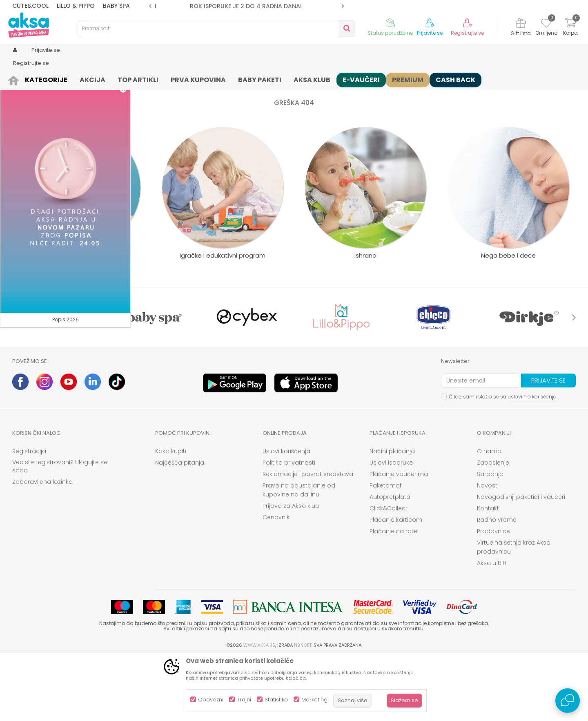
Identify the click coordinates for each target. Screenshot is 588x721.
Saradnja (490, 537)
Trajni (244, 700)
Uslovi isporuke (391, 526)
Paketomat (386, 549)
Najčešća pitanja (180, 526)
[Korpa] (570, 28)
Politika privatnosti (289, 526)
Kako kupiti (171, 514)
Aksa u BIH (492, 626)
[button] (216, 29)
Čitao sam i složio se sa (503, 460)
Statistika (276, 700)
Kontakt (488, 572)
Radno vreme (497, 583)
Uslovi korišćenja (286, 514)
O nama (489, 514)
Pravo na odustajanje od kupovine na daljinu (299, 553)
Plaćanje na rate (393, 594)
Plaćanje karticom (396, 583)
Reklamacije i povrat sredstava (308, 537)
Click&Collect (389, 572)
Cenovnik (276, 581)
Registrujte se (467, 33)
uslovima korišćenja (532, 460)
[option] (246, 6)
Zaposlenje (493, 526)
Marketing (314, 700)
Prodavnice (493, 594)
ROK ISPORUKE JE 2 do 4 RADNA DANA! (246, 6)
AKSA (19, 79)
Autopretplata (390, 560)
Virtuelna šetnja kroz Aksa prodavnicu (514, 610)
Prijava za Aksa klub (291, 569)
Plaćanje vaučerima (399, 537)
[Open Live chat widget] (568, 701)
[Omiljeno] (546, 24)
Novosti (488, 549)
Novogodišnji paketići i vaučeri (521, 560)
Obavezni (211, 700)
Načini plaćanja (392, 514)
